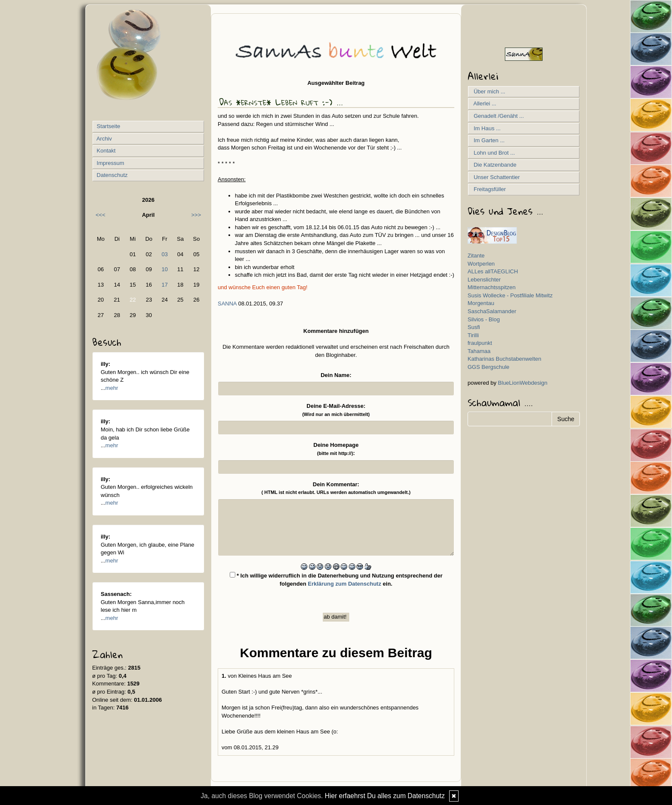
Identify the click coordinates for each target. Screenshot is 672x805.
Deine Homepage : (336, 449)
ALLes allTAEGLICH (493, 271)
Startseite (108, 126)
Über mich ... (488, 91)
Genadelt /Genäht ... (497, 116)
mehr (112, 388)
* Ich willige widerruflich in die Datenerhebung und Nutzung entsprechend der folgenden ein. (336, 579)
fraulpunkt (480, 343)
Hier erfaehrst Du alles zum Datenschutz (385, 796)
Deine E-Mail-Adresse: (336, 410)
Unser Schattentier (495, 177)
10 (165, 269)
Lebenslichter (484, 280)
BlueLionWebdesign (523, 383)
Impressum (110, 163)
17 (165, 285)
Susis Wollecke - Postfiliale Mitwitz (510, 295)
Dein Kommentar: (336, 488)
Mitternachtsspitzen (492, 287)
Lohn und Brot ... (493, 153)
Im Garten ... (487, 140)
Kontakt (105, 151)
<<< (100, 215)
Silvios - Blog (484, 319)
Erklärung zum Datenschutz (344, 584)
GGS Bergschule (489, 367)
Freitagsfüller (488, 189)
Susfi (474, 327)
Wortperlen (481, 264)
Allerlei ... (483, 103)
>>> (196, 215)
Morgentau (481, 303)
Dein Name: (336, 375)
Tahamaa (479, 351)
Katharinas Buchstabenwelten (504, 359)
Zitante (476, 256)
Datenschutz (111, 175)
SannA (227, 304)
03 (165, 254)
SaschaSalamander (492, 311)
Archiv (103, 139)
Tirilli (473, 335)
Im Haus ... (486, 128)
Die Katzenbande (493, 165)
